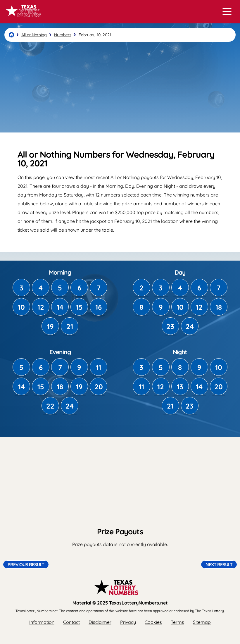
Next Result (219, 564)
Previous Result (26, 564)
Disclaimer (100, 622)
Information (42, 622)
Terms (177, 622)
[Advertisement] (120, 87)
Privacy (128, 622)
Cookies (153, 622)
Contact (71, 622)
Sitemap (202, 622)
